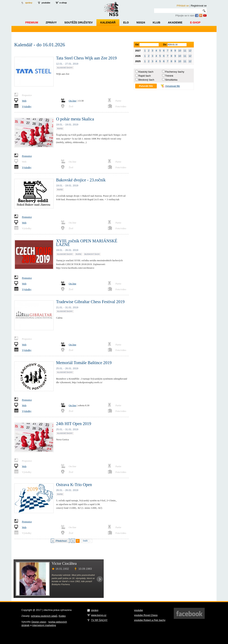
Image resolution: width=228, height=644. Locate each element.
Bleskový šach (146, 80)
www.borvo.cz (99, 615)
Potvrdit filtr (146, 86)
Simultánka (171, 80)
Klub (157, 22)
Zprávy (51, 22)
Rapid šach (145, 76)
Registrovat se (199, 6)
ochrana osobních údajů (44, 616)
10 (180, 51)
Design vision (39, 622)
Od (137, 44)
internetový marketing (44, 625)
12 (190, 51)
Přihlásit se (183, 6)
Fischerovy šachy (175, 72)
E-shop (195, 22)
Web (24, 101)
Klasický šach (146, 72)
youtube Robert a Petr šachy (150, 620)
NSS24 (141, 22)
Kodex (62, 616)
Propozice (27, 156)
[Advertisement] (150, 578)
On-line (73, 101)
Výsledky (27, 106)
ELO (126, 22)
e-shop (63, 3)
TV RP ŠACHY (99, 620)
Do (165, 44)
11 (185, 51)
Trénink (169, 76)
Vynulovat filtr (173, 86)
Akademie (175, 22)
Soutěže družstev (78, 22)
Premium (32, 22)
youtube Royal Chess (146, 615)
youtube (46, 3)
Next (100, 579)
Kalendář (108, 22)
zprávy (29, 3)
